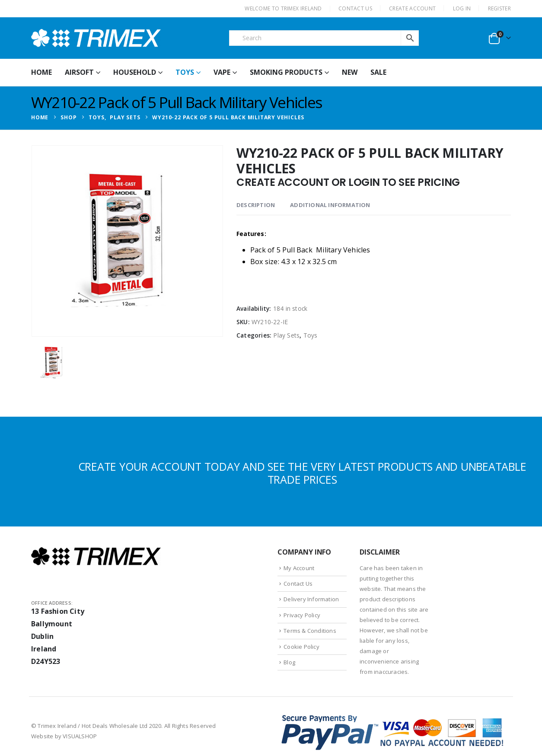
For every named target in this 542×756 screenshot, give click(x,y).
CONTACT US (355, 8)
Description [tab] (256, 205)
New (350, 72)
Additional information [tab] (330, 205)
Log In (462, 8)
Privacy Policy (302, 615)
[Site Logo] (96, 38)
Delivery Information (311, 599)
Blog (289, 662)
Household (135, 72)
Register (499, 8)
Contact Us (298, 584)
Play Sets (286, 335)
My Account (299, 568)
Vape (222, 72)
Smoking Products (286, 72)
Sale (378, 72)
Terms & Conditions (310, 631)
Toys (185, 72)
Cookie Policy (301, 647)
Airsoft (79, 72)
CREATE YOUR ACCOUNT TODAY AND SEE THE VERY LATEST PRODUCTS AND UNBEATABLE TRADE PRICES (302, 473)
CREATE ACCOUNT (412, 8)
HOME (41, 72)
